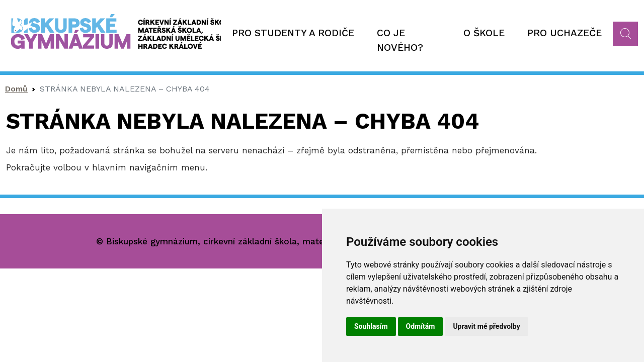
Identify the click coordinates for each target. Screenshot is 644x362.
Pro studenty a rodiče (293, 33)
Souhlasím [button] (371, 326)
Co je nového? (400, 40)
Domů (16, 89)
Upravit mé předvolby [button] (486, 326)
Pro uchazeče (565, 33)
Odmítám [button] (421, 326)
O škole (484, 33)
